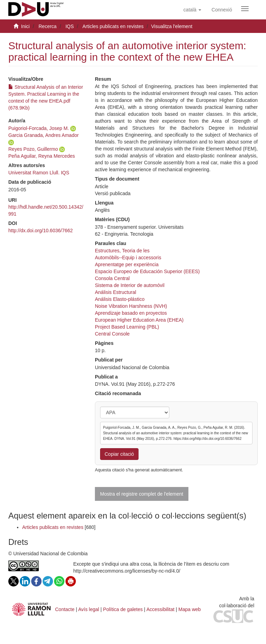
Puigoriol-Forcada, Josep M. (39, 128)
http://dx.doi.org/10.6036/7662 (41, 230)
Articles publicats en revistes (113, 26)
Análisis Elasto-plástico (120, 299)
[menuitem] (222, 10)
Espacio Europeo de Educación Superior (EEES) (147, 271)
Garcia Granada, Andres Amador (43, 135)
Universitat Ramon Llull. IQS (39, 173)
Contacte (65, 609)
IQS (70, 26)
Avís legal (89, 609)
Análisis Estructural (116, 292)
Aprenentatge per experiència (127, 264)
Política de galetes (123, 609)
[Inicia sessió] (222, 10)
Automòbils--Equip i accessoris (128, 258)
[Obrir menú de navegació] (245, 9)
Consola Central (112, 278)
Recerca (47, 26)
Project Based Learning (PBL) (127, 327)
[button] (192, 10)
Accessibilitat (161, 609)
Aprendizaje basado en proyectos (131, 313)
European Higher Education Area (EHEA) (139, 320)
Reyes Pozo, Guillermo (33, 149)
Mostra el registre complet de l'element (142, 494)
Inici (25, 26)
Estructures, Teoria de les (122, 251)
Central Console (112, 334)
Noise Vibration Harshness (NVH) (131, 306)
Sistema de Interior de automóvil (130, 285)
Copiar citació (119, 454)
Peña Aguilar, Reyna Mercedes (42, 156)
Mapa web (190, 609)
